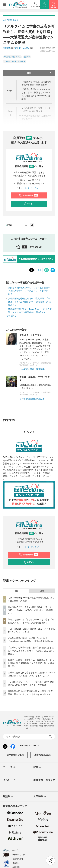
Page (10, 90)
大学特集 (40, 797)
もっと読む (11, 315)
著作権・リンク (19, 855)
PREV (9, 225)
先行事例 (27, 57)
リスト (39, 270)
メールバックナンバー (29, 188)
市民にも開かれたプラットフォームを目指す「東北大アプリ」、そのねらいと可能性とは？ (29, 291)
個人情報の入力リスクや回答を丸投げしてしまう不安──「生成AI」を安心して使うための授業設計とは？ (31, 610)
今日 (16, 591)
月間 (42, 591)
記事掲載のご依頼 (15, 755)
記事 (38, 767)
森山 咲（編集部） (22, 48)
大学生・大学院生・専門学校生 (15, 61)
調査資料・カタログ (44, 782)
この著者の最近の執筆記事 (32, 369)
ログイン (29, 204)
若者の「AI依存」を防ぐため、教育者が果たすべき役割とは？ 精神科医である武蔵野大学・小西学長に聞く (31, 663)
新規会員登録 (28, 195)
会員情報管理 (18, 859)
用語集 (8, 797)
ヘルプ (15, 850)
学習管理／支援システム (12, 57)
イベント (9, 780)
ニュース (9, 767)
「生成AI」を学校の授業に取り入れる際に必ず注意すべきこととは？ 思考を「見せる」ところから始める (31, 651)
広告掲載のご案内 (43, 755)
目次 (39, 73)
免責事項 (16, 863)
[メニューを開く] (4, 5)
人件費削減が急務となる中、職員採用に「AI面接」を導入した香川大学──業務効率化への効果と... (30, 302)
